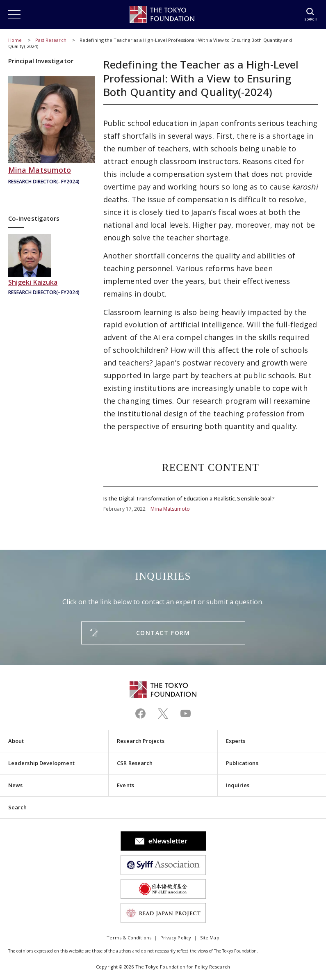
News (15, 785)
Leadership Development (41, 763)
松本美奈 (52, 131)
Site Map (210, 938)
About (16, 741)
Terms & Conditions (129, 938)
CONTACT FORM (163, 633)
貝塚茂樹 (52, 266)
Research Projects (140, 741)
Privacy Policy (176, 938)
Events (125, 785)
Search (17, 807)
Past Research (51, 40)
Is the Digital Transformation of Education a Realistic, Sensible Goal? (211, 500)
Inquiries (238, 785)
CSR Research (135, 763)
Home (15, 40)
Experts (236, 741)
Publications (242, 763)
